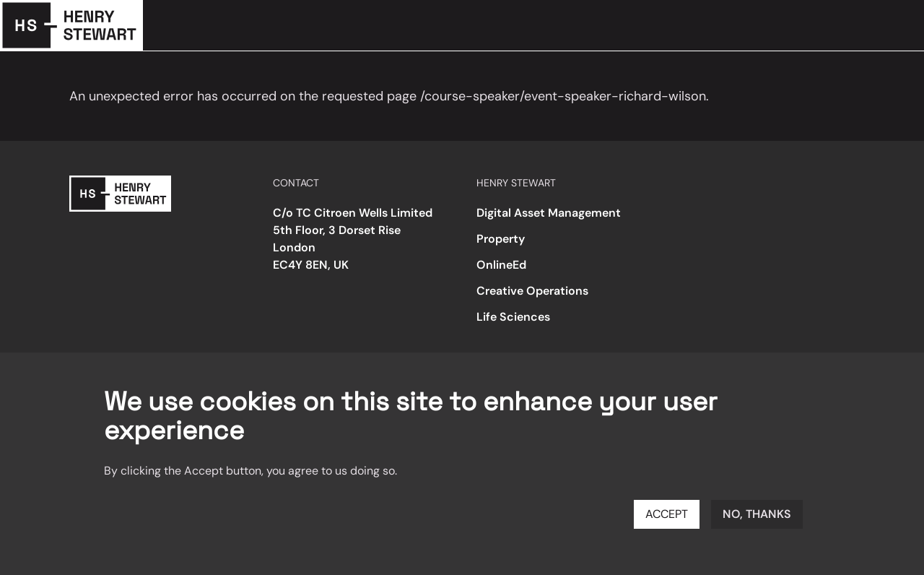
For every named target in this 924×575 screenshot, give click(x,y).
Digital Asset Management (549, 213)
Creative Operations (532, 291)
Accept (667, 514)
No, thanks (757, 514)
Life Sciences (513, 317)
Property (501, 239)
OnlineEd (501, 265)
